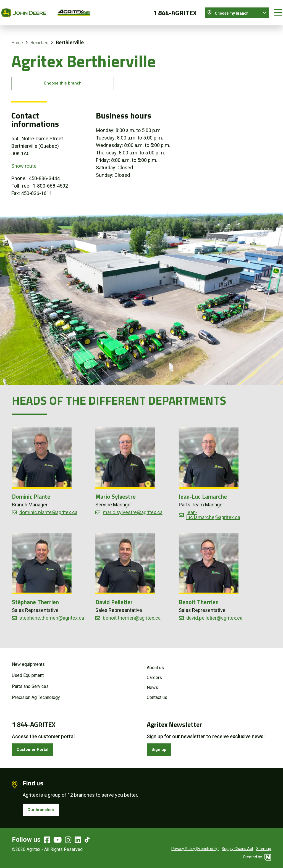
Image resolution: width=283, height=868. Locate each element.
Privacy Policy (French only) (195, 849)
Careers (154, 673)
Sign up (161, 746)
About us (155, 663)
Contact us (157, 693)
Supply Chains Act (237, 849)
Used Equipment (28, 671)
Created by (257, 857)
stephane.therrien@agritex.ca (52, 615)
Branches (39, 37)
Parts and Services (30, 682)
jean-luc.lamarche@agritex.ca (213, 512)
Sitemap (264, 849)
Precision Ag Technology (36, 693)
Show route (24, 163)
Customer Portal (36, 746)
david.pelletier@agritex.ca (214, 615)
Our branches (43, 809)
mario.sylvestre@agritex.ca (133, 509)
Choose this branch (70, 79)
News (152, 683)
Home (17, 37)
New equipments (28, 660)
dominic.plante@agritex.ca (48, 509)
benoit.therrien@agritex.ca (132, 615)
